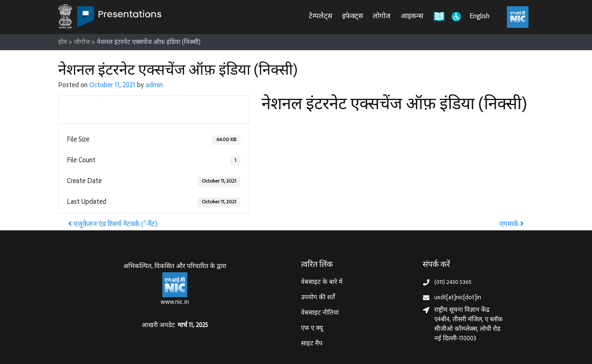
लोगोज (382, 17)
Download (154, 109)
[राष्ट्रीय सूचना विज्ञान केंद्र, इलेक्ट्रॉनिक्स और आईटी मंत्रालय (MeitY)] (518, 17)
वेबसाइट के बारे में (322, 282)
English (479, 17)
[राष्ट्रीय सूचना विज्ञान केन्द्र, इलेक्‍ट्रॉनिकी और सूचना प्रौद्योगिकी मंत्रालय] (175, 285)
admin (154, 86)
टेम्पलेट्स (320, 17)
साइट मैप (312, 344)
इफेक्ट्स (352, 17)
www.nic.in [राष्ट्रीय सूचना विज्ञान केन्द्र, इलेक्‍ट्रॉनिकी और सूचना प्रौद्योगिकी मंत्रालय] (175, 302)
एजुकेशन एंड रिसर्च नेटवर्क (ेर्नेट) (113, 225)
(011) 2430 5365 (453, 282)
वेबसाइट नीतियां (320, 313)
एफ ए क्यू (312, 329)
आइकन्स (412, 17)
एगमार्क (512, 225)
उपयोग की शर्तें (318, 298)
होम (62, 43)
